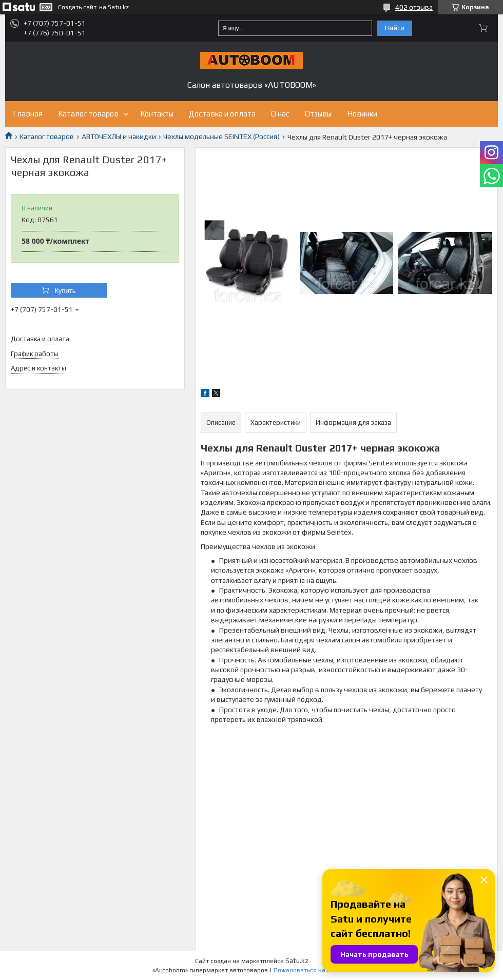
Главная (28, 114)
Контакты (157, 114)
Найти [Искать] (395, 28)
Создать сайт (77, 7)
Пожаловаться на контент (312, 970)
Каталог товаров (88, 114)
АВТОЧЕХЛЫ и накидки (119, 136)
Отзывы (318, 114)
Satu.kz (297, 961)
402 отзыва (414, 7)
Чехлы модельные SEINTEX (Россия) (221, 136)
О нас (280, 114)
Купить (65, 291)
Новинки (362, 114)
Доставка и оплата (222, 114)
